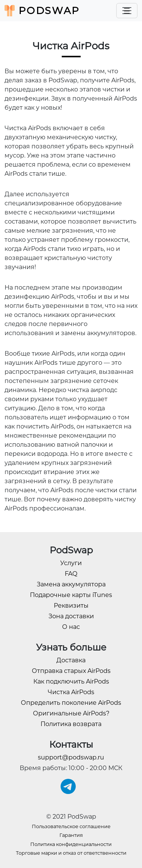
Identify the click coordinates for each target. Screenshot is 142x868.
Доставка (71, 660)
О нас (71, 627)
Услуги (71, 563)
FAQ (71, 574)
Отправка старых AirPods (71, 671)
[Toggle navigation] (127, 11)
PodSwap (42, 11)
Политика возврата (71, 724)
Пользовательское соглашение (71, 826)
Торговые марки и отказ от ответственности (71, 853)
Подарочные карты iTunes (71, 595)
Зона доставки (71, 616)
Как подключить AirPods (71, 681)
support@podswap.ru (71, 757)
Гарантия (71, 835)
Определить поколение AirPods (71, 703)
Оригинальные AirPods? (71, 713)
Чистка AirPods (71, 692)
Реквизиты (71, 606)
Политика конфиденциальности (71, 844)
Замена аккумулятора (71, 584)
